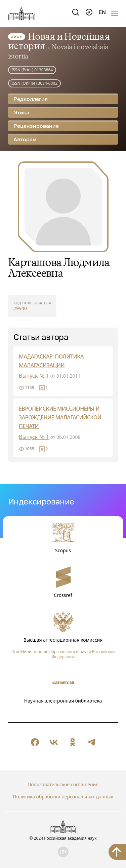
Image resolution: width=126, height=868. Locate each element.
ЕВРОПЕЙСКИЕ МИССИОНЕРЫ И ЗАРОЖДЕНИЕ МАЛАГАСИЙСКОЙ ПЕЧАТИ (60, 417)
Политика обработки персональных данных (63, 797)
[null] (35, 742)
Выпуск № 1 (34, 376)
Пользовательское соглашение (63, 784)
